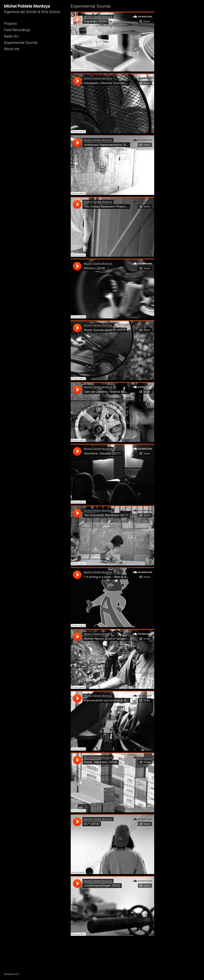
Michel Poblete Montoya (27, 6)
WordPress (25, 974)
